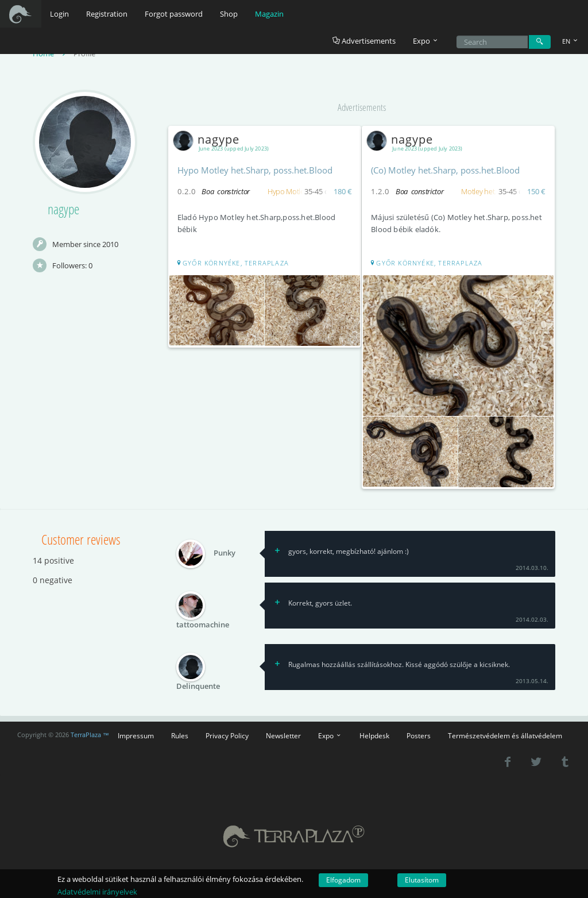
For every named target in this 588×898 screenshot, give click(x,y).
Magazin (269, 14)
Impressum (136, 734)
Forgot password (174, 14)
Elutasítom (422, 880)
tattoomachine (203, 623)
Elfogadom (343, 880)
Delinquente (198, 684)
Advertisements (364, 41)
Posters (419, 734)
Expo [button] (426, 41)
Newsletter (283, 734)
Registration (107, 14)
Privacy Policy (227, 734)
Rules (180, 734)
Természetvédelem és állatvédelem (505, 734)
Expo (330, 734)
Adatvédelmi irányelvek (97, 892)
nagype (209, 140)
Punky (225, 552)
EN (571, 41)
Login (59, 14)
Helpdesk (374, 734)
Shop (229, 14)
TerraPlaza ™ (90, 734)
